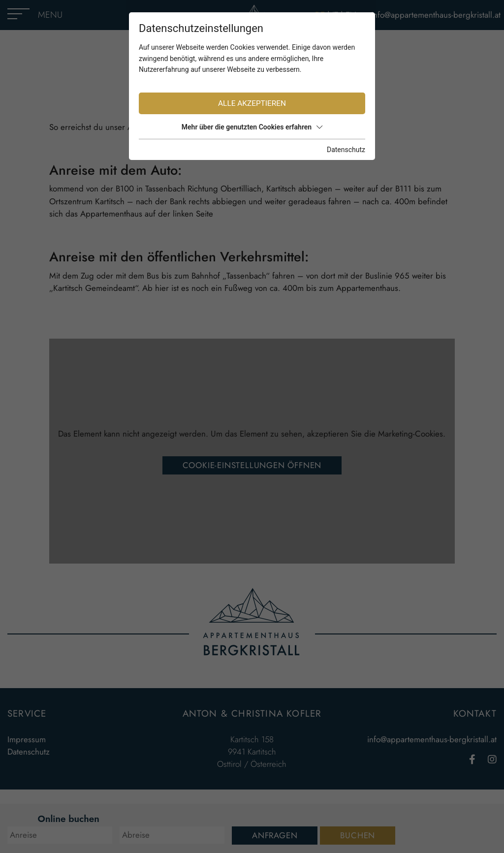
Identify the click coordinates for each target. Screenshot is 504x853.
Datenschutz (346, 150)
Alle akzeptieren (252, 103)
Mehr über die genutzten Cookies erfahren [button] (252, 127)
